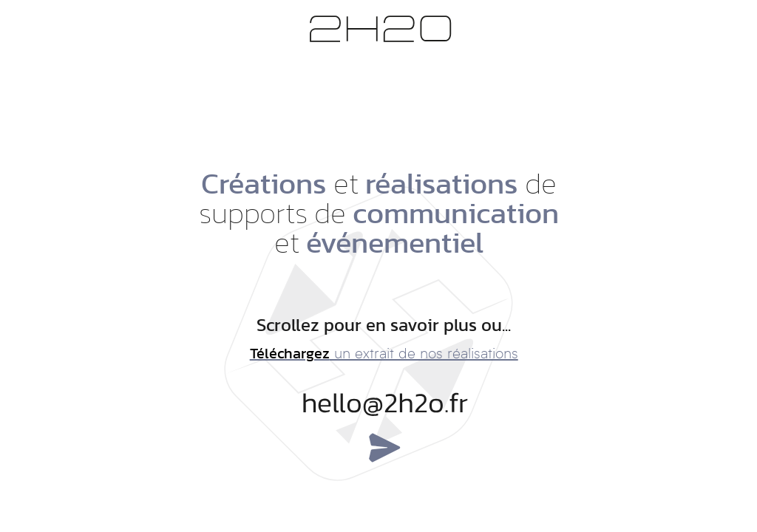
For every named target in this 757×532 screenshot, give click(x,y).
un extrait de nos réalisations (384, 355)
